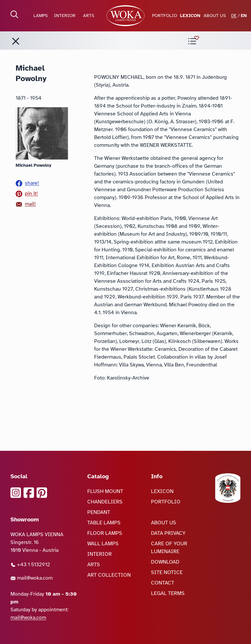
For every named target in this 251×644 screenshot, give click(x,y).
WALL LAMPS (103, 544)
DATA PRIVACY (168, 533)
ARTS (89, 16)
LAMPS (41, 16)
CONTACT (163, 583)
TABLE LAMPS (104, 523)
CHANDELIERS (105, 502)
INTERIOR (65, 16)
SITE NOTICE (167, 572)
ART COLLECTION (109, 575)
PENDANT (99, 512)
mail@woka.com (32, 578)
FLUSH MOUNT (105, 491)
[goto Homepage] (125, 16)
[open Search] (14, 14)
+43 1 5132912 (30, 565)
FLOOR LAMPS (105, 533)
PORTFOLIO (165, 16)
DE (234, 16)
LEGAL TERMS (168, 593)
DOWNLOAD (165, 562)
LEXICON (190, 16)
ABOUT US (215, 16)
